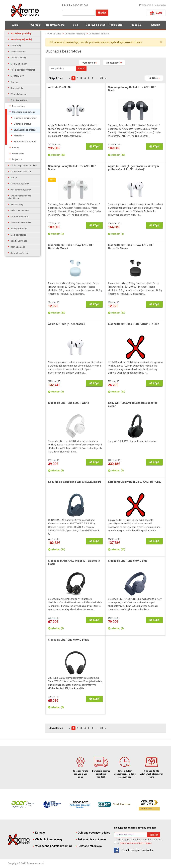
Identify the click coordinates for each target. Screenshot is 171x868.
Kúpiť (94, 146)
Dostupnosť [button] (113, 63)
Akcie (15, 25)
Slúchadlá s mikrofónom (26, 118)
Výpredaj (35, 25)
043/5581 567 (81, 5)
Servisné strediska (89, 846)
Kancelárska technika (21, 171)
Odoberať (154, 835)
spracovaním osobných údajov (136, 843)
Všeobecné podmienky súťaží (53, 846)
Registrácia (160, 5)
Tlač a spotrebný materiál (23, 70)
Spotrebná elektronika (21, 223)
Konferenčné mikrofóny (25, 142)
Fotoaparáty (18, 153)
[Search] (62, 68)
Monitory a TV (17, 76)
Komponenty (17, 88)
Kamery (16, 148)
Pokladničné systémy (21, 190)
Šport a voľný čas (19, 241)
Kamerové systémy (20, 184)
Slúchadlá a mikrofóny (23, 112)
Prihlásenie (145, 5)
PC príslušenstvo (19, 94)
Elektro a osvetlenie (20, 210)
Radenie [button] (153, 78)
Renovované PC (55, 25)
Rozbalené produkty (21, 33)
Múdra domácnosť (19, 217)
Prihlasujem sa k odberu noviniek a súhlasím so (140, 841)
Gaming (14, 82)
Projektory (17, 159)
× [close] (161, 42)
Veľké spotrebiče (19, 229)
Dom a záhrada (18, 247)
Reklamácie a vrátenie (91, 839)
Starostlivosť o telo (20, 253)
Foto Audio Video (19, 100)
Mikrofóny (19, 136)
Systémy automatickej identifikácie (20, 197)
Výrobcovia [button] (89, 63)
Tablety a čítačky (18, 58)
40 (101, 78)
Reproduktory (19, 106)
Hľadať (102, 13)
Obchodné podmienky (48, 839)
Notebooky (16, 46)
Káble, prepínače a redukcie (24, 165)
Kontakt (156, 25)
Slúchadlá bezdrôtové (25, 130)
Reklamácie (116, 25)
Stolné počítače (18, 52)
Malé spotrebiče (18, 235)
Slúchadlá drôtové (23, 124)
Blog (76, 25)
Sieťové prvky (17, 204)
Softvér (14, 177)
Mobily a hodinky (19, 64)
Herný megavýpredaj (21, 39)
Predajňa (136, 25)
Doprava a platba (96, 25)
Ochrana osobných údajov (93, 833)
